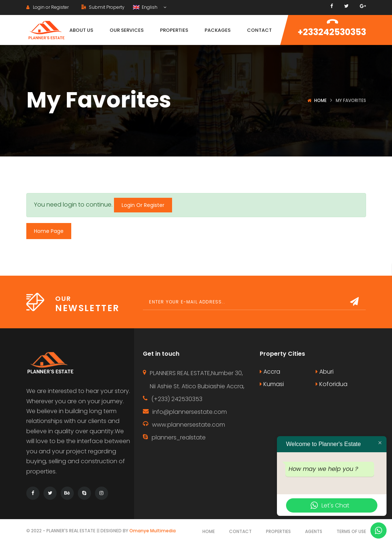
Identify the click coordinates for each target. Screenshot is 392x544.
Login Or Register (143, 205)
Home (320, 100)
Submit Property (103, 7)
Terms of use (351, 531)
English (146, 7)
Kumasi (272, 384)
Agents (314, 531)
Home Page (49, 231)
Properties (278, 531)
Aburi (325, 372)
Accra (270, 372)
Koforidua (332, 384)
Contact (240, 531)
